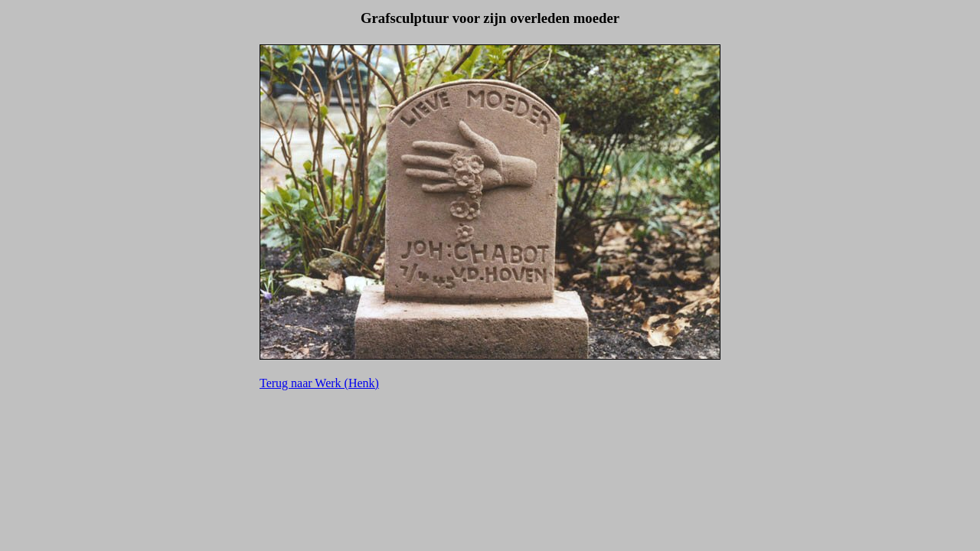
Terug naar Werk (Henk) (319, 383)
